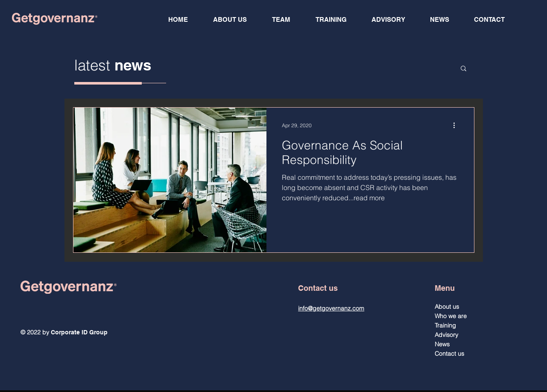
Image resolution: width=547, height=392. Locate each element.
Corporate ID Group (79, 332)
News (442, 344)
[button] (464, 69)
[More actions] (457, 125)
